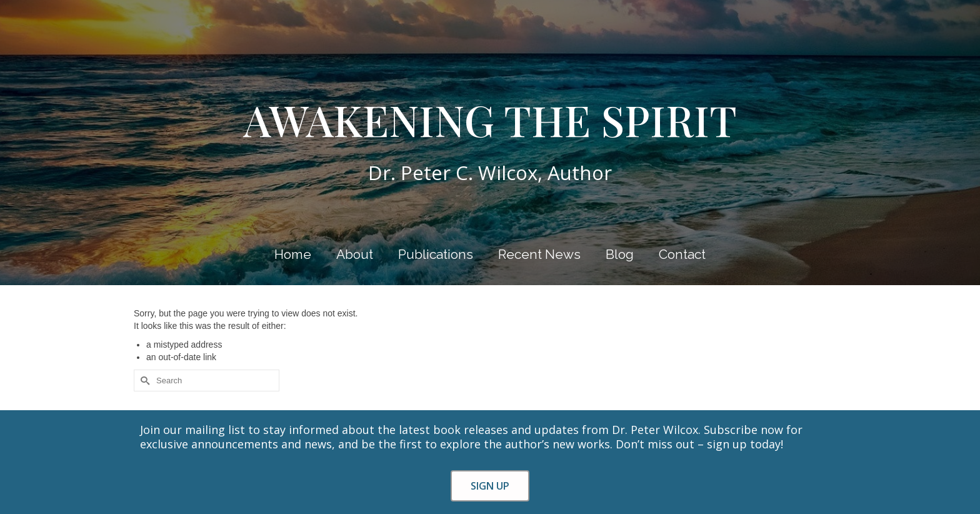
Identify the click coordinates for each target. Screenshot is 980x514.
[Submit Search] (143, 380)
